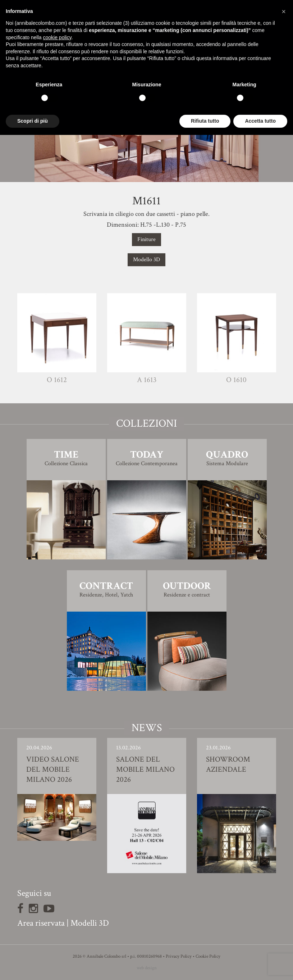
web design (147, 968)
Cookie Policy (208, 956)
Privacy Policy (179, 956)
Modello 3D (146, 260)
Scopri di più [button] (33, 121)
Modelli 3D (90, 923)
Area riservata (41, 923)
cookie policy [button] (57, 37)
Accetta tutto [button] (260, 121)
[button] (284, 12)
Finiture (146, 239)
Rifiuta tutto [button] (205, 121)
